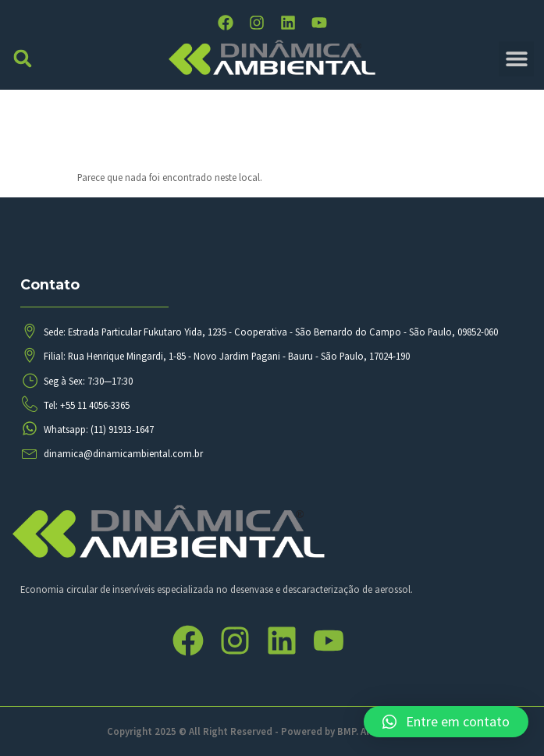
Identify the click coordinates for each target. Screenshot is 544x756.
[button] (23, 59)
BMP (347, 731)
